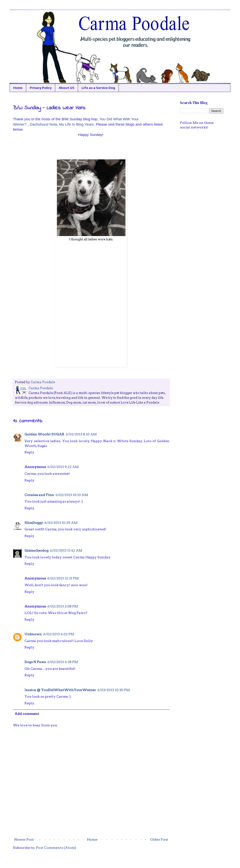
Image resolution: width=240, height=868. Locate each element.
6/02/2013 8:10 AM (81, 434)
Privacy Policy (41, 88)
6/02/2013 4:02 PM (59, 634)
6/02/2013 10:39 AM (61, 523)
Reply (29, 452)
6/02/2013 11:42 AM (66, 550)
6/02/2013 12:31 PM (63, 578)
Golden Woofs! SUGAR (44, 434)
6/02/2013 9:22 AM (63, 467)
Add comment (27, 714)
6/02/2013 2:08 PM (63, 606)
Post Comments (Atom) (56, 848)
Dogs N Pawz (35, 662)
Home (18, 88)
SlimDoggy (34, 523)
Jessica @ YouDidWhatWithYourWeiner (60, 690)
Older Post (159, 839)
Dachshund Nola (43, 124)
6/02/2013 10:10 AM (72, 495)
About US (67, 88)
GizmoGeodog (36, 550)
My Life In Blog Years (76, 124)
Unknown (33, 634)
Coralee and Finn (39, 495)
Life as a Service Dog (98, 88)
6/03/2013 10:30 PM (114, 690)
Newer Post (24, 839)
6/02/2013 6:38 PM (63, 662)
